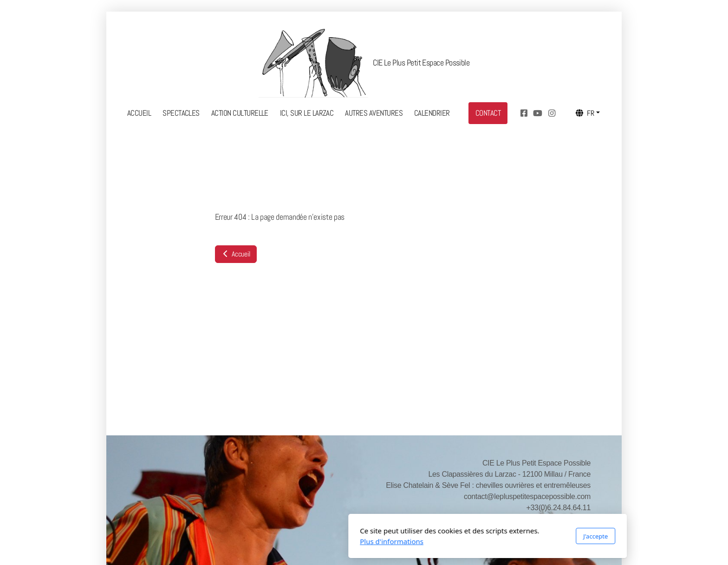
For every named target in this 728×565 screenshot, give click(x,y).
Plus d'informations (268, 541)
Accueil (236, 254)
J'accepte (472, 536)
